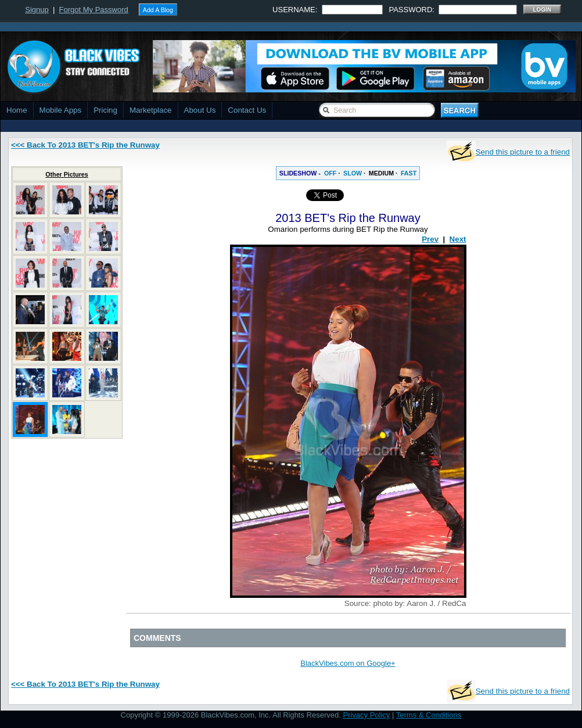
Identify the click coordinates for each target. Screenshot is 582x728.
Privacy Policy (366, 715)
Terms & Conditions (429, 715)
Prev (430, 239)
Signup (37, 10)
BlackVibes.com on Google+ (348, 663)
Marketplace (151, 110)
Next (458, 239)
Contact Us (247, 110)
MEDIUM (381, 173)
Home (17, 110)
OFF (330, 173)
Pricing (105, 110)
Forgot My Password (94, 10)
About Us (200, 110)
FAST (409, 173)
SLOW (353, 173)
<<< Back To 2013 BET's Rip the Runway (85, 145)
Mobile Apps (61, 110)
